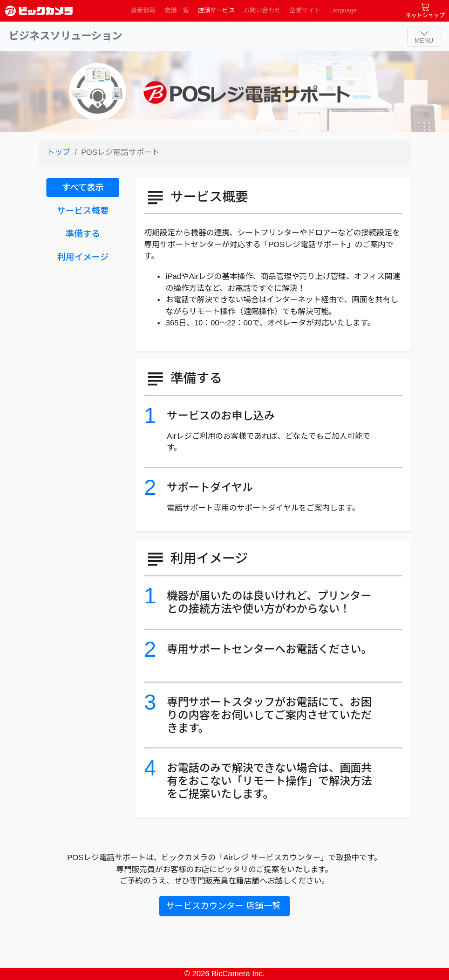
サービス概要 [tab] (83, 211)
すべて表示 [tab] (83, 188)
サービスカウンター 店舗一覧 (225, 906)
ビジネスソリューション (66, 36)
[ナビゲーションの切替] (424, 36)
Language (343, 10)
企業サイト (305, 10)
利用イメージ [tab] (83, 257)
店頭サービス (216, 10)
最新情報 (143, 10)
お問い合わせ (262, 10)
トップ (59, 152)
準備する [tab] (83, 234)
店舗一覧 (176, 10)
